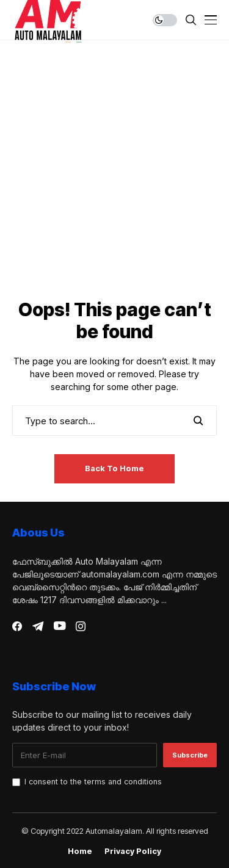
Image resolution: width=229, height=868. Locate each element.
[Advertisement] (114, 179)
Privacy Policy (133, 851)
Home (80, 851)
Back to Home (114, 468)
